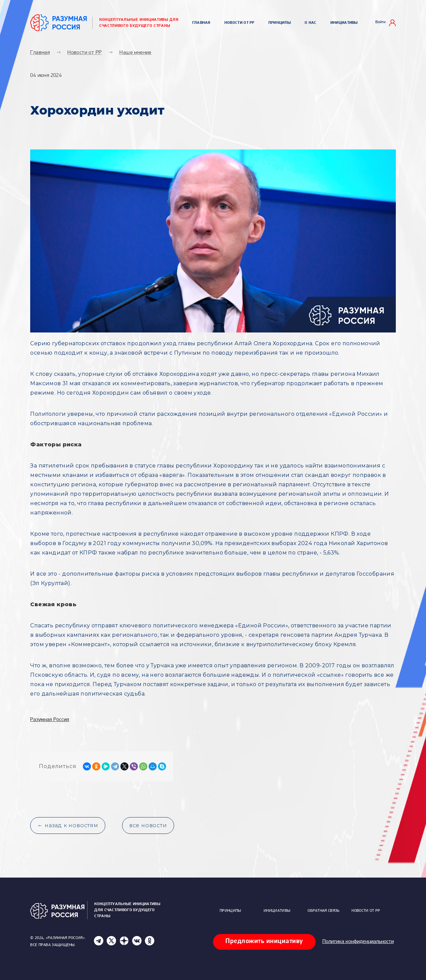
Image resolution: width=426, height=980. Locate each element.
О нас (311, 23)
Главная (201, 23)
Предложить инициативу (264, 941)
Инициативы (344, 23)
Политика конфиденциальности (358, 942)
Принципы (280, 23)
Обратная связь (324, 911)
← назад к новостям (68, 825)
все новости (148, 825)
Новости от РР (239, 23)
